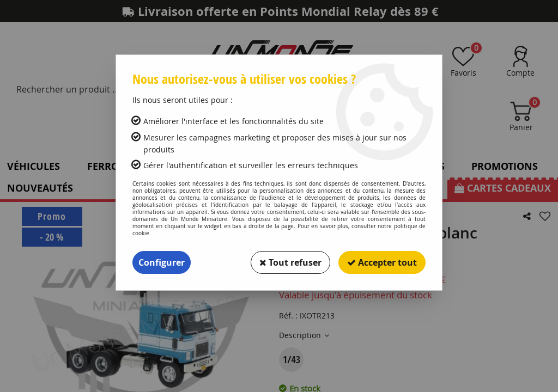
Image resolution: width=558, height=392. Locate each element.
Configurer (162, 262)
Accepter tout (382, 262)
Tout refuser (290, 262)
